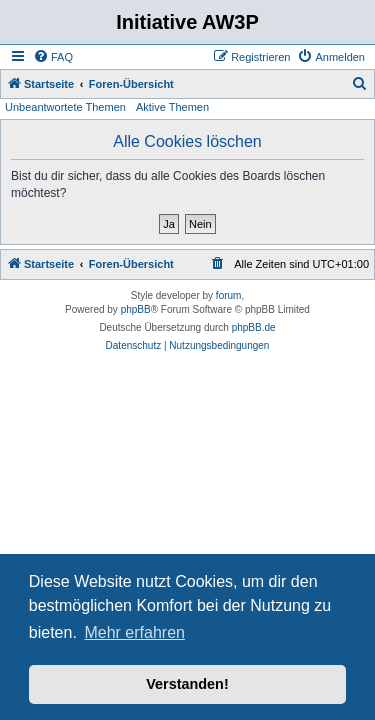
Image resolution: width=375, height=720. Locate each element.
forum (229, 295)
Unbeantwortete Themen (65, 107)
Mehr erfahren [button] (134, 632)
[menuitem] (53, 57)
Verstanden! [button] (187, 684)
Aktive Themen (172, 107)
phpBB (136, 309)
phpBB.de (254, 327)
